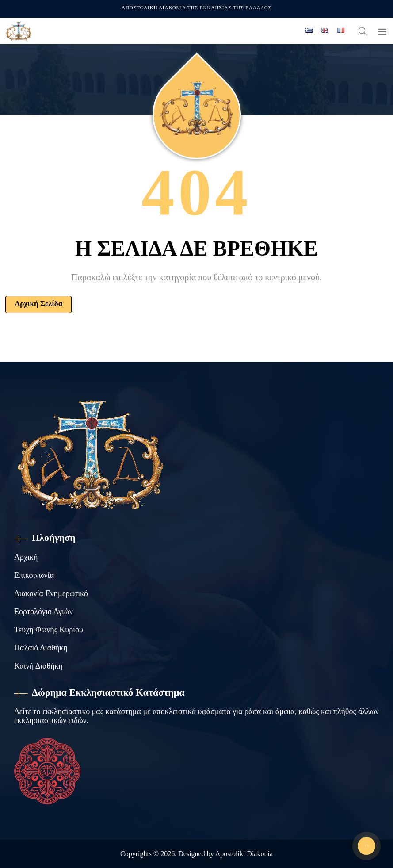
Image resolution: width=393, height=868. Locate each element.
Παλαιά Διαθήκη (41, 648)
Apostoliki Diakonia (244, 854)
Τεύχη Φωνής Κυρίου (49, 630)
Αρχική (26, 557)
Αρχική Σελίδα (38, 304)
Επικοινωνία (34, 575)
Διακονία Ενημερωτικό (51, 593)
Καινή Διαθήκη (38, 666)
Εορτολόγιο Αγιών (44, 612)
